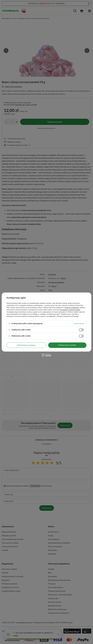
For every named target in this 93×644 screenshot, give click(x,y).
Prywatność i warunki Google (70, 310)
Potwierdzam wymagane (26, 345)
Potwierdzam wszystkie (67, 345)
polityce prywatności (72, 308)
